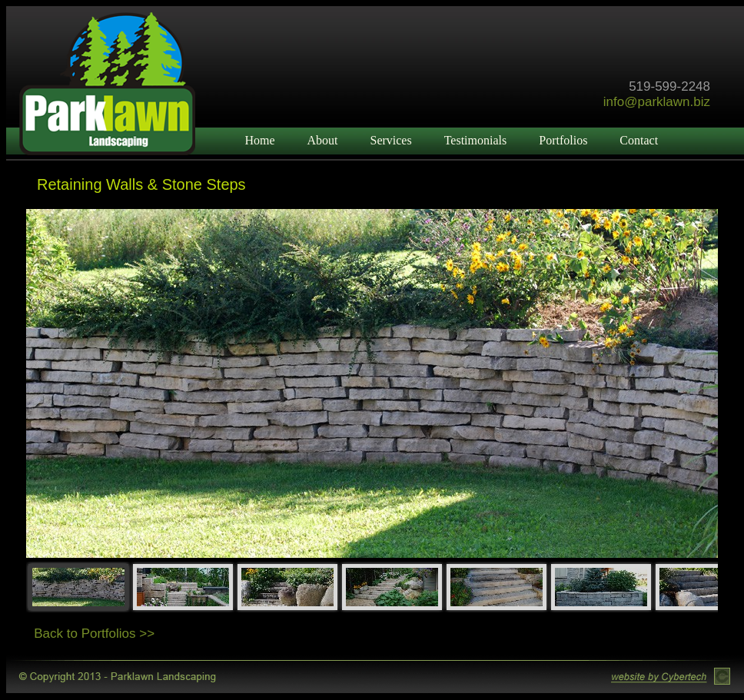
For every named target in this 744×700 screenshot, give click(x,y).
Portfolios (563, 140)
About (322, 140)
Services (390, 140)
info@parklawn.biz (657, 102)
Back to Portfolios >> (94, 634)
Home (259, 140)
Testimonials (476, 140)
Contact (639, 140)
